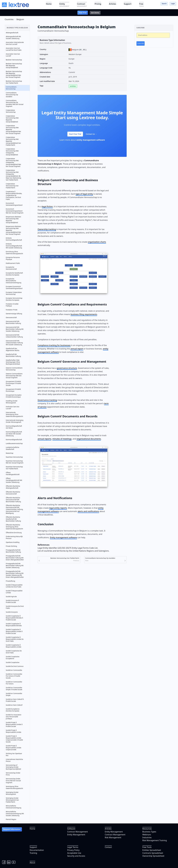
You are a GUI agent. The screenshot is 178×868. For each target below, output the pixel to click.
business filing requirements (84, 314)
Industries (147, 837)
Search (164, 4)
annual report (77, 349)
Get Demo (95, 13)
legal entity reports (58, 508)
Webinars (147, 835)
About (32, 863)
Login (173, 4)
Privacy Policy (73, 850)
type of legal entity (84, 194)
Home (32, 829)
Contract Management (78, 832)
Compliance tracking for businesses (54, 345)
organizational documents (89, 439)
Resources (147, 829)
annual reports (44, 439)
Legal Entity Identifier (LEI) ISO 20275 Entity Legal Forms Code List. (68, 548)
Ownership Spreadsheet (153, 856)
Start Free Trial (75, 134)
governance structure (67, 368)
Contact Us (91, 134)
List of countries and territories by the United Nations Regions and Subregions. (73, 551)
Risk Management (113, 837)
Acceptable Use (74, 853)
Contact (108, 847)
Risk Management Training (155, 840)
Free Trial (83, 13)
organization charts (97, 242)
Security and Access (76, 856)
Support (33, 847)
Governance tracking (47, 400)
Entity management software (63, 537)
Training (33, 853)
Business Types (149, 832)
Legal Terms (73, 847)
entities (73, 86)
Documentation (37, 850)
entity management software (91, 140)
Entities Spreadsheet (152, 850)
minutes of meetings (62, 439)
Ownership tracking (47, 229)
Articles (108, 829)
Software (71, 829)
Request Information (12, 829)
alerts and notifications (88, 511)
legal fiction (47, 206)
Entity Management (76, 835)
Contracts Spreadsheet (153, 853)
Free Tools (147, 847)
